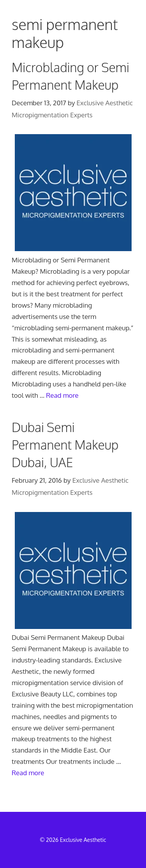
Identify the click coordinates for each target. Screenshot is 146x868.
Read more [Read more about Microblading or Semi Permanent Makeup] (62, 395)
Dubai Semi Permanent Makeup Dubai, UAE (65, 445)
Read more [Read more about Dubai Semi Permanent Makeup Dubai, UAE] (28, 773)
